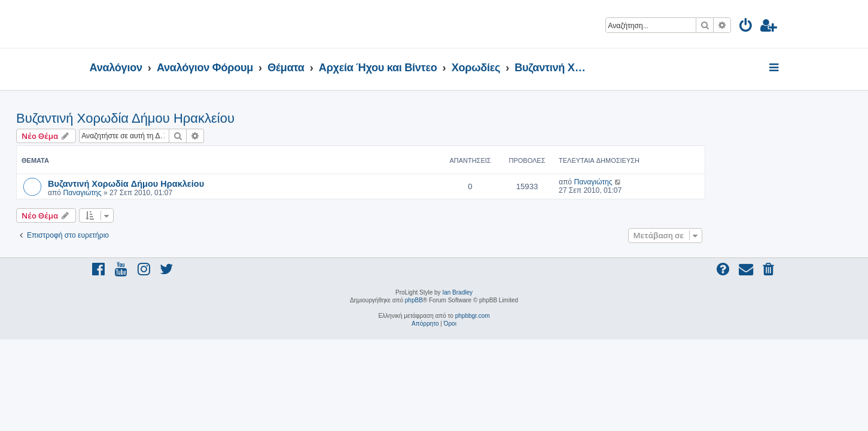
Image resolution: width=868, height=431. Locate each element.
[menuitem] (746, 27)
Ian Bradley (457, 292)
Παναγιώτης (156, 193)
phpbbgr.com (473, 316)
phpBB (414, 300)
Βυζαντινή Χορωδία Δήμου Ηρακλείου (199, 118)
